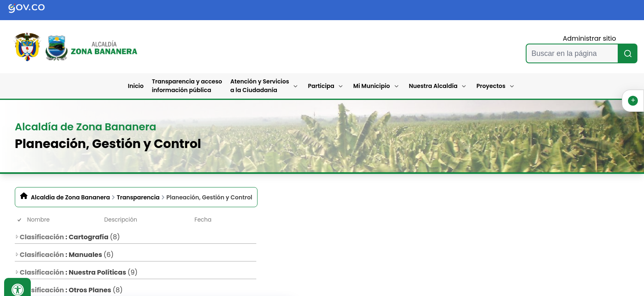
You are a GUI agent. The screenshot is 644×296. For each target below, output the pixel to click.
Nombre (38, 220)
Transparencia (138, 197)
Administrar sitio (589, 38)
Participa (321, 86)
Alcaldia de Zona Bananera (70, 197)
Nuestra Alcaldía (434, 86)
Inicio (136, 86)
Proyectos (491, 86)
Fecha (203, 220)
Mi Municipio (371, 86)
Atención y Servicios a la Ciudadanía (260, 86)
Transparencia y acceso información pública (187, 86)
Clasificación (39, 237)
